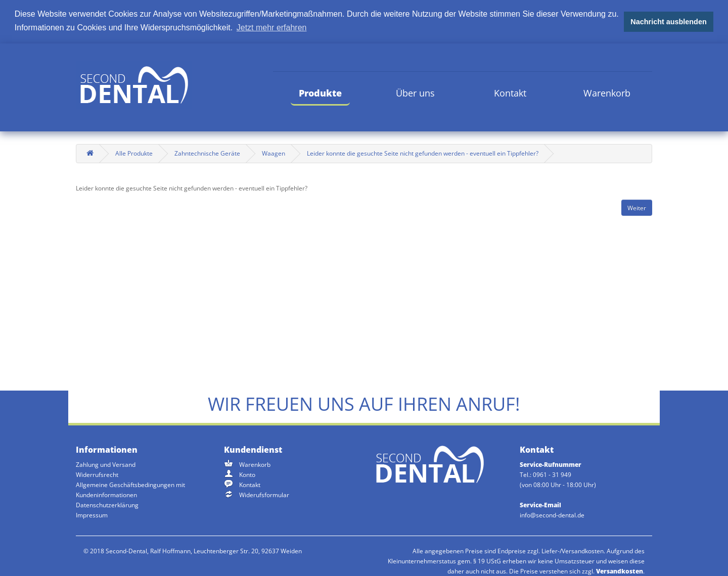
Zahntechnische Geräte (207, 153)
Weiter (637, 207)
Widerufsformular (264, 495)
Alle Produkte (134, 153)
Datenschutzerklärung (107, 505)
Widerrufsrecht (97, 475)
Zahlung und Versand (106, 465)
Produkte (320, 93)
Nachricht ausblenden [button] (668, 22)
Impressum (92, 515)
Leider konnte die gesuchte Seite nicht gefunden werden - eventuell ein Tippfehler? (423, 153)
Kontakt (510, 93)
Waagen (274, 153)
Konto (247, 475)
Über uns (415, 93)
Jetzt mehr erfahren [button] (272, 28)
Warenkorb (607, 93)
